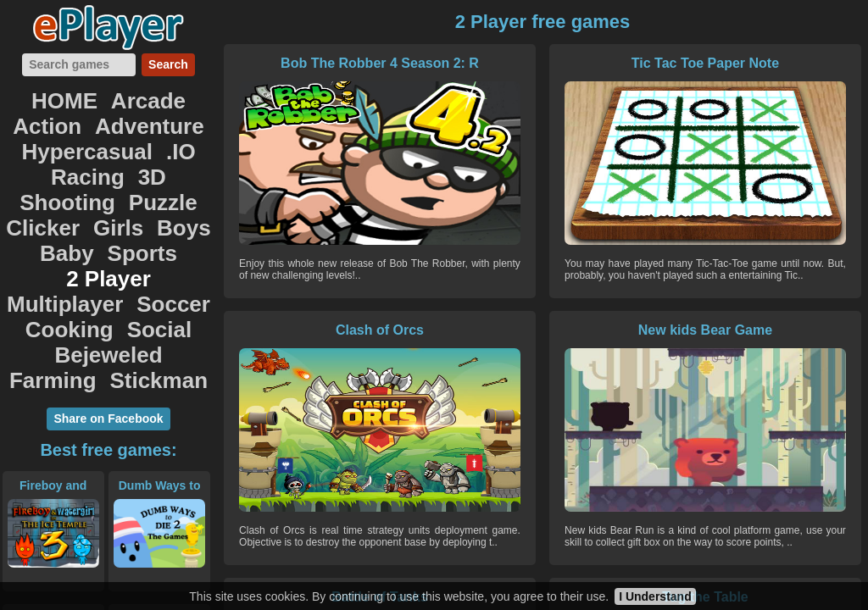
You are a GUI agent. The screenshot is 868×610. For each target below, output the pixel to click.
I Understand (655, 596)
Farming (156, 246)
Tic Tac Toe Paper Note (539, 63)
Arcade (108, 97)
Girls (116, 171)
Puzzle (152, 152)
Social (149, 227)
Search (168, 64)
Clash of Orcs (754, 63)
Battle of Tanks (539, 330)
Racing (109, 134)
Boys (170, 171)
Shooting (76, 152)
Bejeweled (69, 246)
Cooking (77, 227)
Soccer (160, 208)
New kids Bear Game (325, 330)
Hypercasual (157, 115)
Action (176, 97)
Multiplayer (74, 208)
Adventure (51, 115)
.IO (56, 134)
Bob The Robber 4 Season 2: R (325, 71)
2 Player (170, 190)
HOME (40, 97)
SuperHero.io (159, 500)
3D (162, 134)
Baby (36, 190)
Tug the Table (754, 330)
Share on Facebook (108, 300)
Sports (96, 190)
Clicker (56, 171)
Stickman (109, 264)
